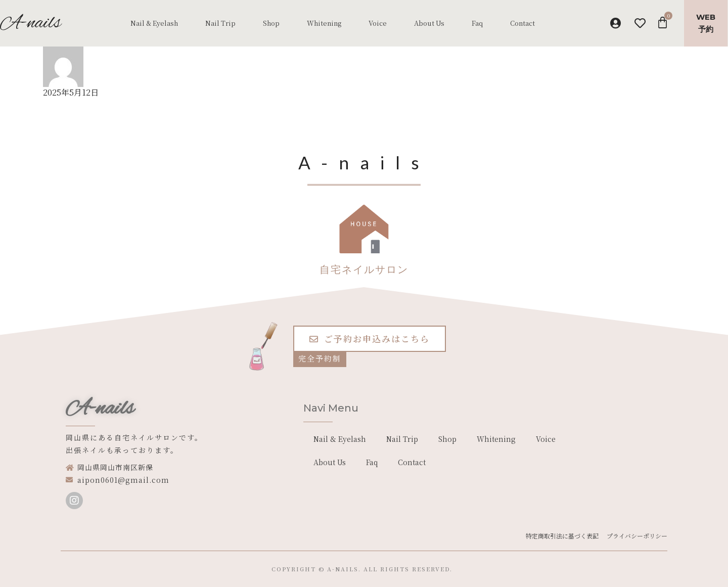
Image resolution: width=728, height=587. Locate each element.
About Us (429, 23)
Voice (378, 23)
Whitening (324, 23)
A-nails (100, 409)
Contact (522, 23)
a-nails (343, 569)
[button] (370, 339)
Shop (271, 23)
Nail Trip (220, 23)
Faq (477, 23)
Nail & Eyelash (154, 23)
